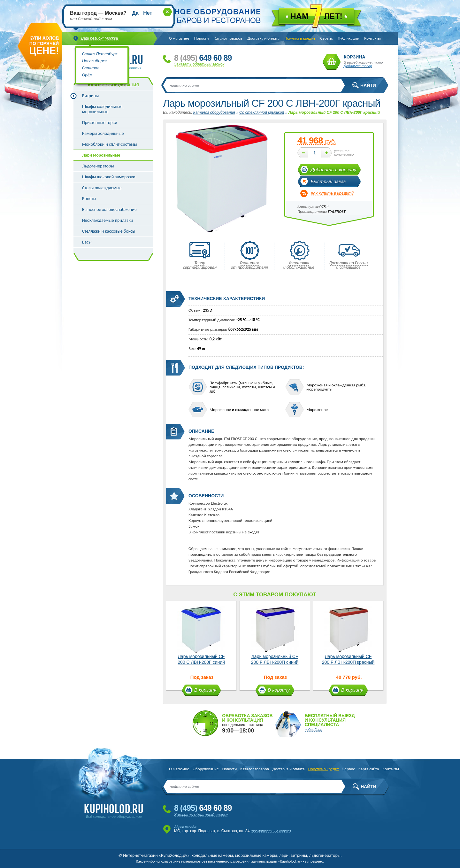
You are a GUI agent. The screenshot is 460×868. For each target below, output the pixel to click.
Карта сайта (369, 769)
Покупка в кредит (300, 38)
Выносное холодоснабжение (109, 209)
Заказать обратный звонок (199, 64)
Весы (87, 242)
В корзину (205, 690)
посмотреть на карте (271, 831)
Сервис (327, 38)
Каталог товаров (228, 38)
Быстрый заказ (328, 181)
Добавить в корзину (334, 170)
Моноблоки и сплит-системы (110, 144)
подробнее (314, 730)
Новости (202, 38)
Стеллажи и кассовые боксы (109, 231)
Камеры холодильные (103, 133)
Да (135, 13)
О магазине (179, 38)
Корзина (332, 62)
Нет (148, 13)
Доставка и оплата (263, 38)
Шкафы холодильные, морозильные (103, 109)
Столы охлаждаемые (102, 188)
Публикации (348, 38)
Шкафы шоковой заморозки (109, 177)
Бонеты (89, 199)
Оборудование (206, 769)
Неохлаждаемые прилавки (108, 220)
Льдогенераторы (98, 166)
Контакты (372, 38)
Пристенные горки (100, 123)
